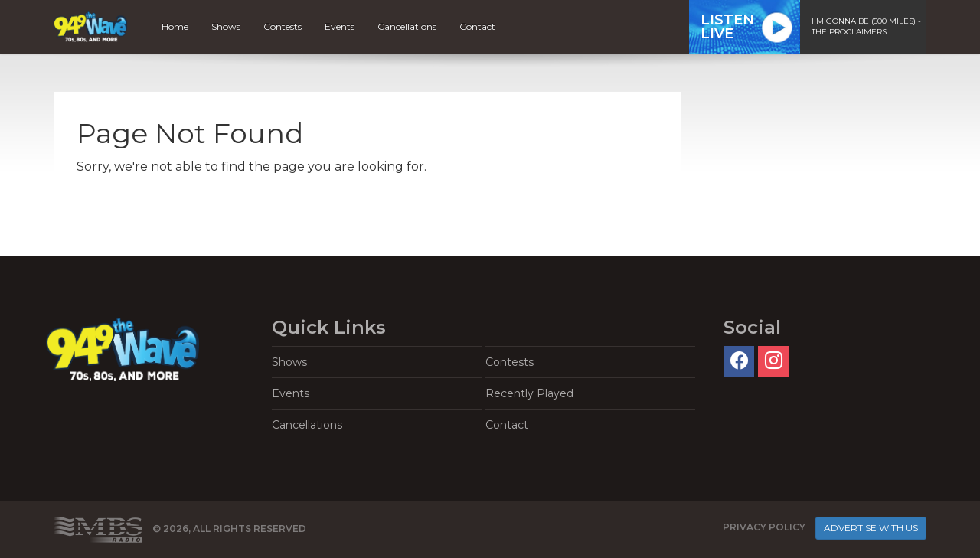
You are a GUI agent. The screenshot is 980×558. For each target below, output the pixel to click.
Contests (283, 26)
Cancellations (407, 26)
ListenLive (727, 27)
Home (175, 26)
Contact (477, 26)
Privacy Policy (764, 527)
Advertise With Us (871, 528)
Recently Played (529, 393)
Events (340, 26)
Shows (226, 26)
